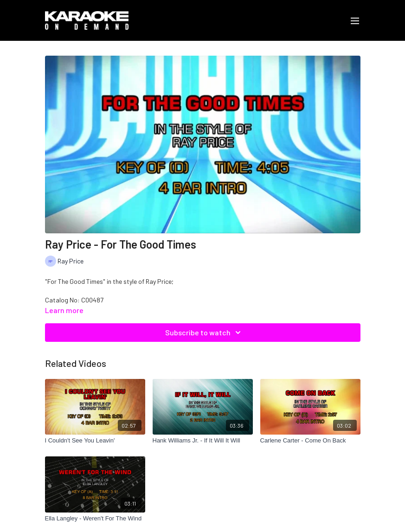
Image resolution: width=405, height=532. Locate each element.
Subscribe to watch (204, 333)
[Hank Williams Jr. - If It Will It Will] (203, 441)
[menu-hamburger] (355, 20)
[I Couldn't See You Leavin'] (95, 441)
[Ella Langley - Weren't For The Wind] (95, 519)
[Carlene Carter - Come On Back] (310, 441)
